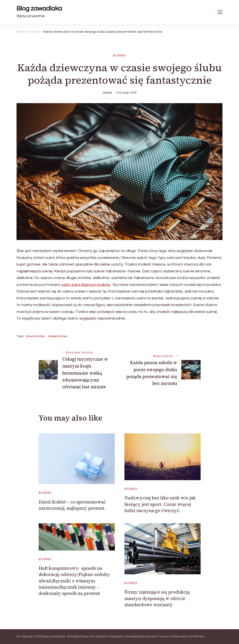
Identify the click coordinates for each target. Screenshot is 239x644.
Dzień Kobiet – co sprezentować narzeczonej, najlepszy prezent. (72, 505)
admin (107, 93)
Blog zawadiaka (39, 8)
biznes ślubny (36, 336)
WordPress (196, 636)
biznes (120, 55)
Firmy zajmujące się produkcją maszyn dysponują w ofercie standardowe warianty (157, 598)
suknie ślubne (58, 336)
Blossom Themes (157, 636)
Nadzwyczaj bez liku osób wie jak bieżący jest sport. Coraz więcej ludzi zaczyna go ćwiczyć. (160, 504)
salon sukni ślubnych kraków (86, 285)
